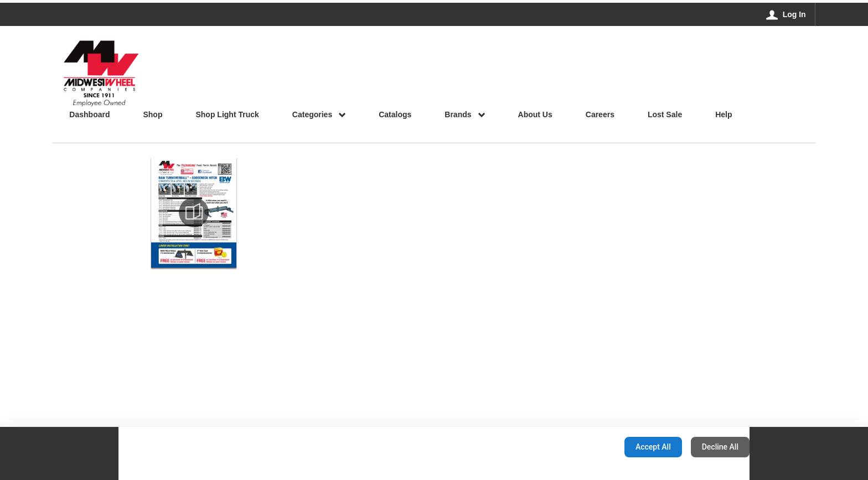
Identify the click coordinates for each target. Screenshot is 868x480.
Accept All (653, 447)
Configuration (581, 447)
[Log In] (786, 14)
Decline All (720, 447)
